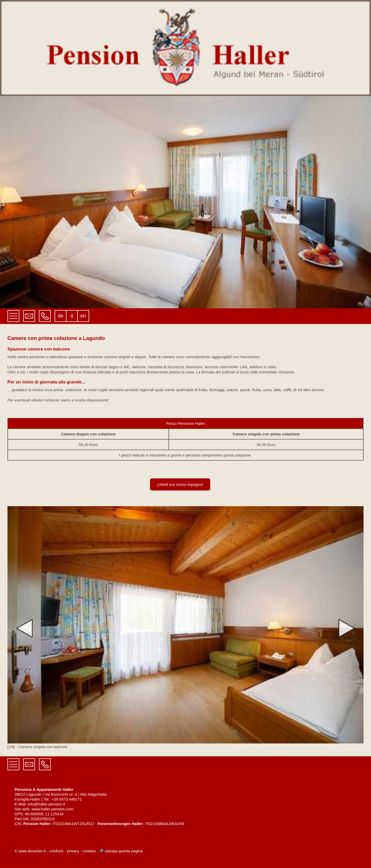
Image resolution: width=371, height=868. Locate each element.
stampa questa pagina (121, 851)
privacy (73, 851)
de (61, 316)
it (72, 316)
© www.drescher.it (30, 851)
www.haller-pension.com (52, 809)
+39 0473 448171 (67, 799)
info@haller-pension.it (46, 804)
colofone (56, 851)
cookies (89, 851)
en (83, 316)
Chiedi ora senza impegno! (180, 484)
